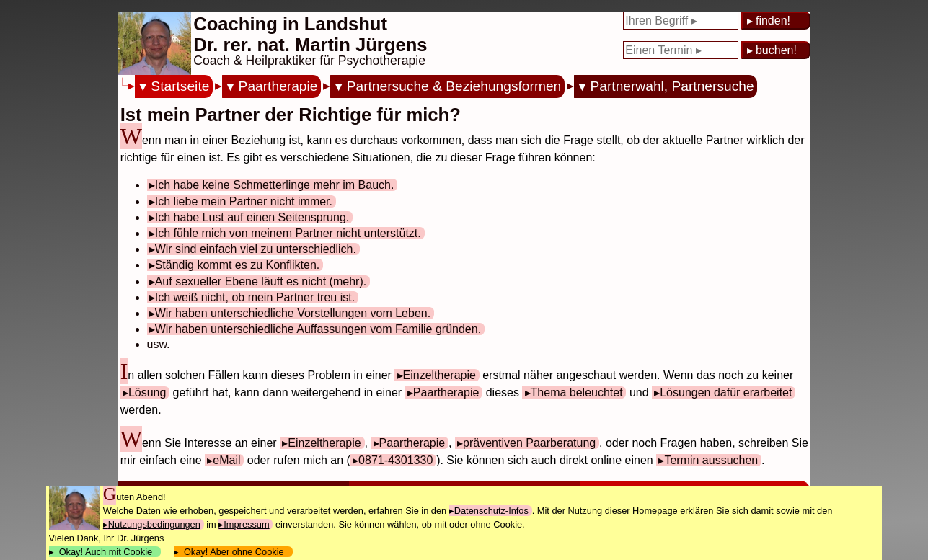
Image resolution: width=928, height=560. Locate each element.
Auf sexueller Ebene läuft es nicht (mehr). (261, 281)
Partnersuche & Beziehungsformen (454, 86)
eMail (226, 460)
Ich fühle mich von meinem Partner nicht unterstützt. (288, 233)
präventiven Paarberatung (529, 443)
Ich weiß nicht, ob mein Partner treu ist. (255, 297)
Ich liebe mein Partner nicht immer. (244, 201)
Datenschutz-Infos (491, 511)
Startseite (180, 86)
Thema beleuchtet (577, 392)
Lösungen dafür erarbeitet (726, 392)
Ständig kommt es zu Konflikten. (238, 265)
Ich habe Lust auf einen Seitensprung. (252, 217)
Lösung (147, 392)
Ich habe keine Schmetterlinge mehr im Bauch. (275, 185)
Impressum (246, 524)
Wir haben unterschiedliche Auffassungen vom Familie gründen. (318, 329)
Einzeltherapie (439, 375)
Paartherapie (278, 86)
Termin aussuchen (711, 460)
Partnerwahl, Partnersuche (672, 86)
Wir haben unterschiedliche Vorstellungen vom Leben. (293, 313)
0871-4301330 (395, 460)
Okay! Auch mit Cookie (106, 552)
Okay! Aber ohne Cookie (234, 552)
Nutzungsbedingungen (154, 524)
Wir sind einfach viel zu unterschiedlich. (256, 249)
